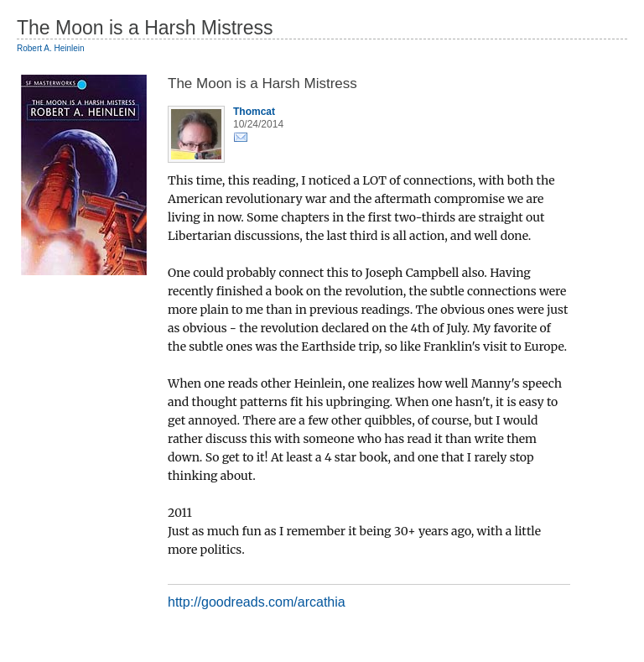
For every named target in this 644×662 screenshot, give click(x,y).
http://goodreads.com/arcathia (257, 602)
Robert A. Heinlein (51, 48)
